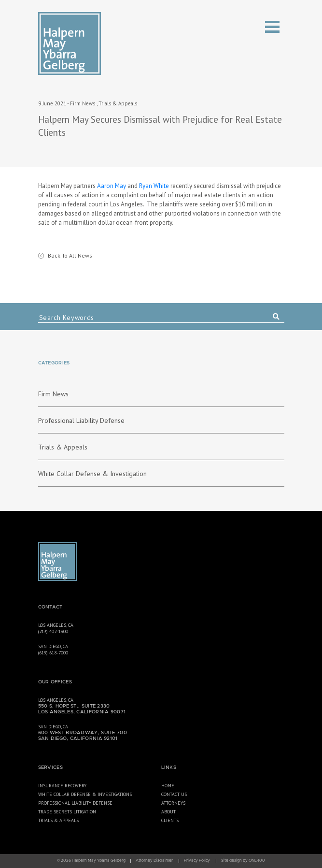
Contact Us (174, 794)
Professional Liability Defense (81, 420)
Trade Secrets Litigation (67, 812)
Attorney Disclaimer (154, 861)
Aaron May (112, 186)
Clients (170, 820)
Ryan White (154, 186)
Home (168, 786)
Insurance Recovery (62, 786)
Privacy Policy (197, 861)
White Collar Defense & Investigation (92, 474)
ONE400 (257, 861)
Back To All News (70, 255)
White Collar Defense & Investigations (85, 794)
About (168, 812)
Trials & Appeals (118, 103)
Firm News (83, 103)
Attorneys (173, 803)
